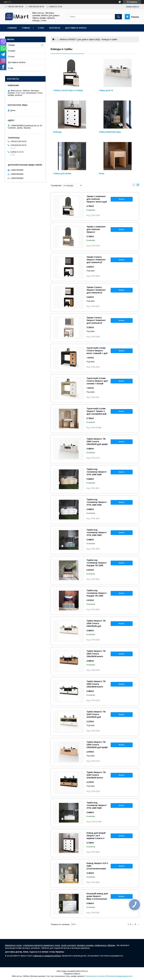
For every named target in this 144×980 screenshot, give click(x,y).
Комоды (57, 132)
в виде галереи (134, 186)
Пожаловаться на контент (95, 976)
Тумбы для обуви (62, 174)
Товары (26, 28)
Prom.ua (84, 971)
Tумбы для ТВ (106, 91)
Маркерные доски (13, 945)
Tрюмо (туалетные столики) (68, 91)
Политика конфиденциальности (119, 976)
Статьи (11, 57)
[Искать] (118, 17)
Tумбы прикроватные (110, 132)
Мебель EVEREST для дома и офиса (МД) (80, 39)
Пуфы (101, 174)
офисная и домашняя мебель (47, 956)
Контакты (55, 28)
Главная (12, 28)
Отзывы (12, 51)
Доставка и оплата (76, 28)
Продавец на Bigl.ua (72, 974)
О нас (41, 28)
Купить (122, 199)
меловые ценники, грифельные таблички (96, 945)
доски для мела (68, 945)
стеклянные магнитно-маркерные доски (41, 945)
